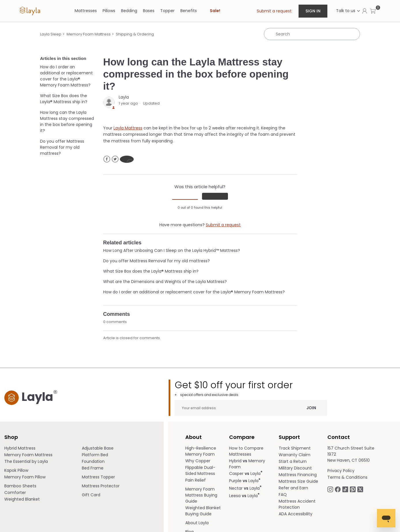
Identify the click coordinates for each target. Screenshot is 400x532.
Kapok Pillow (16, 470)
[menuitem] (43, 448)
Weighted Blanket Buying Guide (203, 511)
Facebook (107, 159)
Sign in (313, 11)
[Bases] (149, 11)
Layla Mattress (128, 128)
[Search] (312, 34)
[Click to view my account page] (365, 11)
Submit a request (274, 11)
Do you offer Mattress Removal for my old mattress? (62, 147)
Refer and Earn (293, 488)
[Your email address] (251, 408)
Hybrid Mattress (20, 448)
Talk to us (348, 11)
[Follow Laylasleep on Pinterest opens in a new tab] (353, 489)
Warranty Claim (295, 455)
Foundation (93, 461)
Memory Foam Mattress (89, 34)
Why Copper (198, 461)
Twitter (115, 159)
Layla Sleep (51, 34)
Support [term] (289, 437)
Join (311, 408)
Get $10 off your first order (251, 388)
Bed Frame (93, 468)
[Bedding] (129, 11)
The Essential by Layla (26, 461)
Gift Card (91, 495)
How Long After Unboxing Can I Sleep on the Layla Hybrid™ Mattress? (172, 250)
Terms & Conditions (347, 477)
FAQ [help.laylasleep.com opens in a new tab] (283, 495)
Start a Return (293, 461)
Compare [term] (242, 437)
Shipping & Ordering (135, 34)
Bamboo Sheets (20, 486)
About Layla (197, 523)
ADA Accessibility (296, 514)
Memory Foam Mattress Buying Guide (201, 495)
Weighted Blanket (22, 499)
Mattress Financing (298, 475)
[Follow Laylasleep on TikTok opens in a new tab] (345, 489)
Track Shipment (295, 448)
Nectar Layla (245, 488)
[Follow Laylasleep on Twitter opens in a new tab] (360, 489)
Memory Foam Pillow (25, 477)
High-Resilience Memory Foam (201, 451)
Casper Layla (246, 473)
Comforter (15, 493)
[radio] (185, 199)
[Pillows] (109, 11)
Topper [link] (167, 11)
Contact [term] (339, 437)
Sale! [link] (215, 11)
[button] (373, 11)
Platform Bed (95, 455)
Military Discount (295, 468)
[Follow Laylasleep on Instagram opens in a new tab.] (330, 489)
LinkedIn (127, 159)
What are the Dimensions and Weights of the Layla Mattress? (165, 282)
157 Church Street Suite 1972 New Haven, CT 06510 (351, 454)
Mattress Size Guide (298, 481)
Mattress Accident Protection (297, 504)
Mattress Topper (98, 477)
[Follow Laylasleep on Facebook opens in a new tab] (338, 489)
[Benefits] (189, 11)
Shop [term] (11, 437)
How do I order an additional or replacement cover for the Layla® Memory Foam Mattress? (66, 76)
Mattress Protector (101, 486)
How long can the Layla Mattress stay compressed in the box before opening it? (67, 121)
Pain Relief (196, 480)
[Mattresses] (86, 11)
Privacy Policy (341, 471)
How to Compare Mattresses (246, 451)
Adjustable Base (98, 448)
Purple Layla (245, 481)
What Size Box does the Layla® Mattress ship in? (64, 99)
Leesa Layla (244, 496)
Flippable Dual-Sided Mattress (200, 470)
